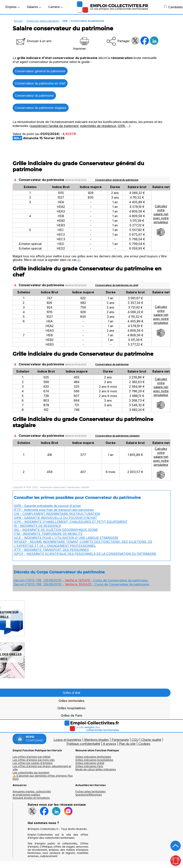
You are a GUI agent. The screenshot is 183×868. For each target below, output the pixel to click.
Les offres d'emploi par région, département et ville (42, 768)
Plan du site (127, 744)
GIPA (121, 126)
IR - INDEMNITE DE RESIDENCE (37, 526)
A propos (110, 744)
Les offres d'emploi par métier (32, 757)
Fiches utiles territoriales (91, 791)
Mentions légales (97, 740)
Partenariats (120, 740)
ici (79, 260)
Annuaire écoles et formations (31, 798)
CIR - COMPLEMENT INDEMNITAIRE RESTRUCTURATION (57, 514)
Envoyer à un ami (33, 41)
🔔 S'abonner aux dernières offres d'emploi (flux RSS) (43, 777)
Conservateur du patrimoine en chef (40, 83)
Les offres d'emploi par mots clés (34, 760)
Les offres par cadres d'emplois (33, 763)
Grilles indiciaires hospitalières (94, 760)
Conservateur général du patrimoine (40, 71)
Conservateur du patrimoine (34, 95)
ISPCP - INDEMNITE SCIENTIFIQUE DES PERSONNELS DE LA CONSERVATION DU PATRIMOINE (85, 554)
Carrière (55, 7)
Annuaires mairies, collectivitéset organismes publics (32, 793)
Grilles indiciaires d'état (90, 763)
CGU (135, 740)
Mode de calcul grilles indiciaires (96, 769)
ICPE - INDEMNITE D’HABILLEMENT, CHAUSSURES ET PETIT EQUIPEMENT (71, 522)
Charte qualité (151, 740)
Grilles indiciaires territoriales (93, 757)
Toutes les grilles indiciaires (43, 21)
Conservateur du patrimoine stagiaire (41, 108)
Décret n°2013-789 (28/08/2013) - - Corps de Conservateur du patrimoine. (81, 580)
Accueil (18, 21)
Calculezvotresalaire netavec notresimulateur (161, 220)
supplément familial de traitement (55, 126)
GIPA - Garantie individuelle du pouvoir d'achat (47, 506)
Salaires (34, 7)
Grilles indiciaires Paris (89, 766)
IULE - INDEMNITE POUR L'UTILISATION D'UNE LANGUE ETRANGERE (66, 538)
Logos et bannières (67, 740)
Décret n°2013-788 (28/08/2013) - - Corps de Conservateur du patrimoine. (82, 584)
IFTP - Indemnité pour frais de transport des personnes (54, 510)
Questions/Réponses (89, 795)
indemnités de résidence (98, 126)
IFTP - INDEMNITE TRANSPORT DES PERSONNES (51, 550)
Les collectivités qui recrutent (31, 773)
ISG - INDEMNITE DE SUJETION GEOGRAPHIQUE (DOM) (56, 530)
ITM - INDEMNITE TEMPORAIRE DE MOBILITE (48, 534)
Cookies (144, 744)
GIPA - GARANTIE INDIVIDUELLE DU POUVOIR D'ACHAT (55, 518)
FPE (65, 21)
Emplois (12, 7)
